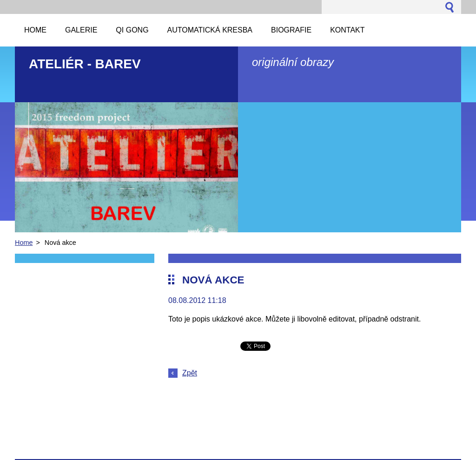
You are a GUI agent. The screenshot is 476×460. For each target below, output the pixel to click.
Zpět (190, 373)
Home (24, 243)
